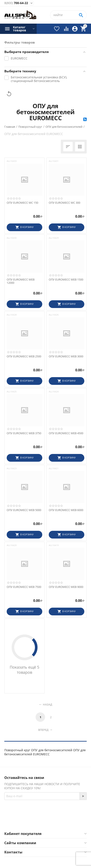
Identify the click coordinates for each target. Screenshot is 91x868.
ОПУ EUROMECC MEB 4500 (66, 433)
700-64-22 (16, 3)
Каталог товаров (20, 29)
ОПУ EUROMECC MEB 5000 (24, 510)
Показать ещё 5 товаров (24, 670)
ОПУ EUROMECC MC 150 (22, 203)
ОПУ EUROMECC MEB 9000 (66, 587)
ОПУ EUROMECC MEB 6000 (66, 510)
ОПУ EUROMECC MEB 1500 (66, 280)
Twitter (58, 821)
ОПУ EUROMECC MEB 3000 (66, 357)
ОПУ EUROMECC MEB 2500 (24, 357)
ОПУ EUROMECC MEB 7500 (24, 587)
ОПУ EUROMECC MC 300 (64, 203)
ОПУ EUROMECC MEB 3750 (24, 433)
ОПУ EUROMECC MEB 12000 (21, 281)
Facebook (35, 821)
